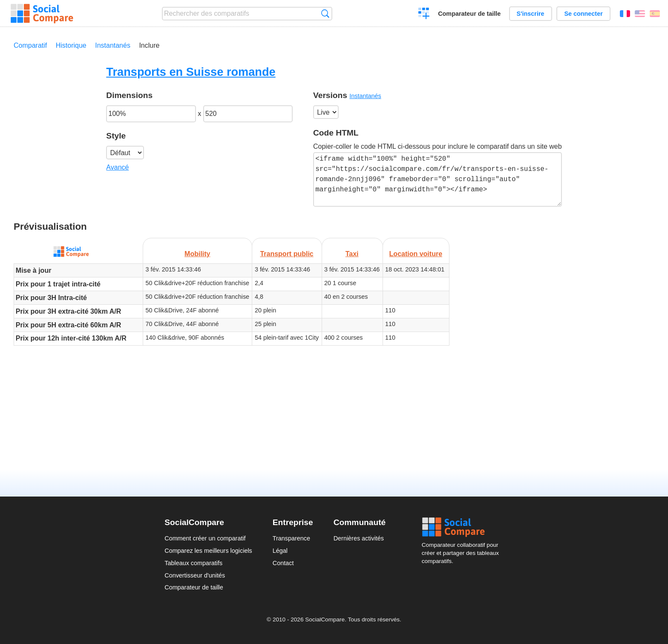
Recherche (325, 13)
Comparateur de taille (469, 14)
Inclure (149, 45)
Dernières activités (359, 538)
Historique (71, 45)
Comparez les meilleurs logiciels (208, 551)
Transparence (291, 538)
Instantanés (113, 45)
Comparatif (30, 45)
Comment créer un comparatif (205, 538)
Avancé (117, 167)
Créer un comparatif (424, 14)
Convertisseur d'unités (195, 575)
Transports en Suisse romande (191, 72)
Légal (280, 551)
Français (625, 14)
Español (655, 14)
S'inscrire (531, 14)
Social (463, 527)
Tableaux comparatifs (193, 563)
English (640, 14)
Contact (283, 563)
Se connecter (583, 14)
